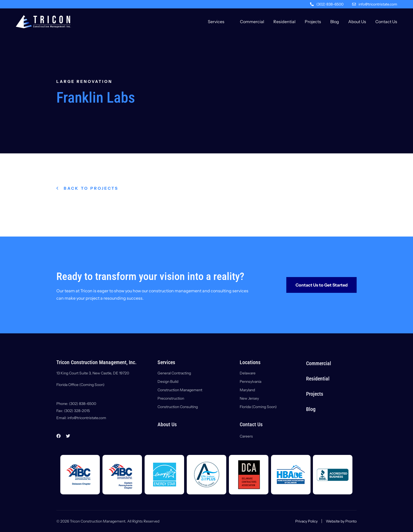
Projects (313, 22)
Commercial (252, 22)
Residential (284, 22)
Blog (335, 22)
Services (216, 22)
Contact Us (386, 22)
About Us (357, 22)
